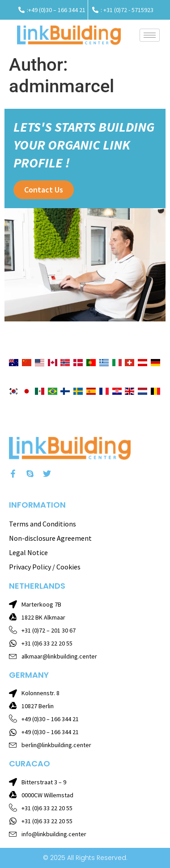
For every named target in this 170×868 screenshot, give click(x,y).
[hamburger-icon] (150, 35)
